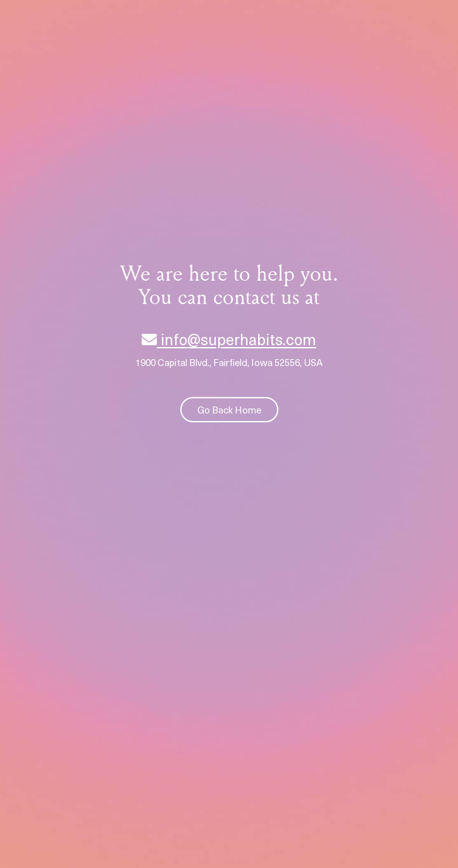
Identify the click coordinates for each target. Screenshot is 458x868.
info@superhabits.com (229, 339)
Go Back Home (229, 410)
